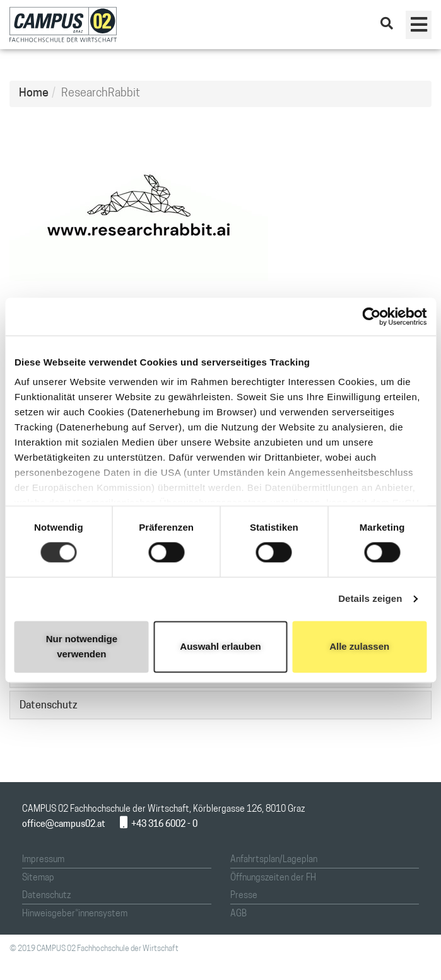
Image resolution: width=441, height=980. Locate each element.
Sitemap (38, 878)
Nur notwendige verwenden (82, 646)
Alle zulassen (359, 646)
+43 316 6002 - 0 (159, 825)
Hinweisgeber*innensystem (75, 914)
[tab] (220, 705)
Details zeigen (370, 599)
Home (34, 94)
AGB (238, 914)
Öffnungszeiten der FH (273, 878)
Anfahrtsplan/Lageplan (274, 860)
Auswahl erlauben (220, 646)
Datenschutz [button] (49, 706)
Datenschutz (46, 896)
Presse (244, 896)
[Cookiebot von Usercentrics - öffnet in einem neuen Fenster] (371, 316)
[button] (419, 25)
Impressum (43, 860)
